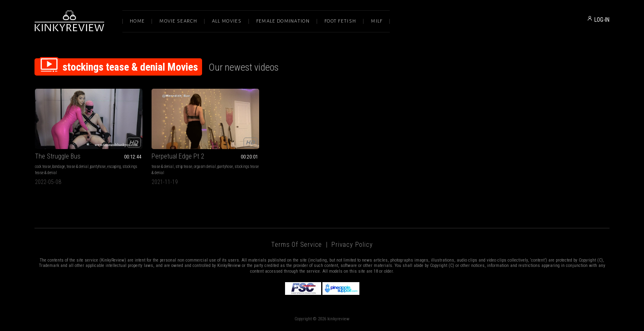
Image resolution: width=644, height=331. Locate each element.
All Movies (227, 21)
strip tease (184, 167)
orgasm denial (205, 167)
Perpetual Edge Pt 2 (178, 156)
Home (137, 21)
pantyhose (98, 167)
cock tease (43, 167)
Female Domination (283, 21)
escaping (114, 167)
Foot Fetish (340, 21)
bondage (59, 167)
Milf (377, 21)
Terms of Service (297, 245)
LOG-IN (602, 20)
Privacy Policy (352, 245)
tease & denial (78, 167)
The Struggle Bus (58, 156)
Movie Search (178, 21)
